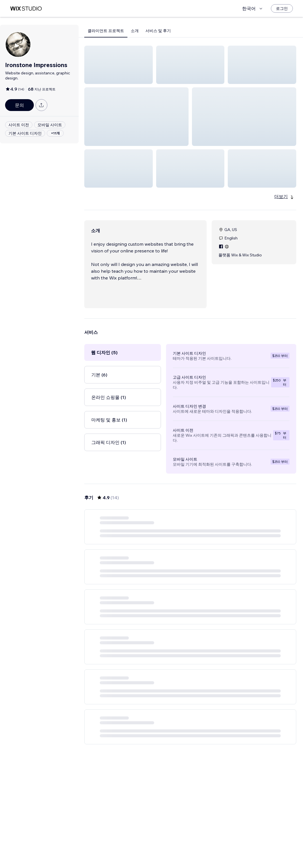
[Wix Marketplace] (26, 9)
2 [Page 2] (190, 847)
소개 (135, 31)
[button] (119, 65)
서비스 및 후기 (158, 31)
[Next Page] (211, 847)
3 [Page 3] (200, 847)
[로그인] (282, 8)
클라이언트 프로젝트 (106, 31)
